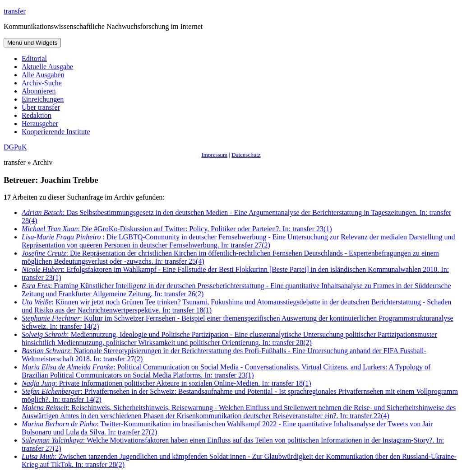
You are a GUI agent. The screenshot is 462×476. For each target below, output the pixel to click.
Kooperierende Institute (56, 132)
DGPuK (15, 147)
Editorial (34, 58)
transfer (15, 11)
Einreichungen (43, 99)
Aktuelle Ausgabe (47, 67)
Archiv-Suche (42, 83)
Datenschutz (246, 155)
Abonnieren (39, 91)
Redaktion (37, 115)
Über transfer (41, 107)
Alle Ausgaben (43, 75)
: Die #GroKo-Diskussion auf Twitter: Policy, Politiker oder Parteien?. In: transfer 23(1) (177, 229)
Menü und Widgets (32, 43)
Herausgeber (40, 124)
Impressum (214, 155)
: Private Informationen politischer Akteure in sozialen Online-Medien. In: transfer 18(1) (166, 383)
